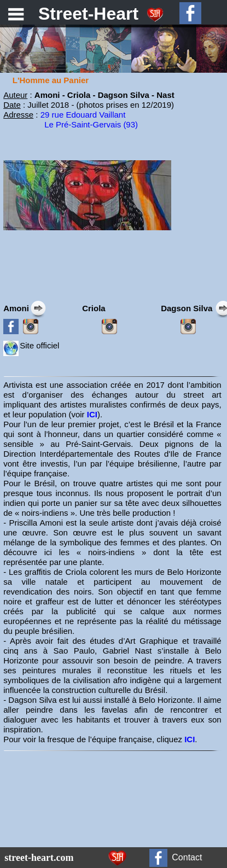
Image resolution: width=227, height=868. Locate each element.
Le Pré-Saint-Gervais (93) (91, 124)
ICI (92, 414)
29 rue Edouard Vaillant (83, 115)
